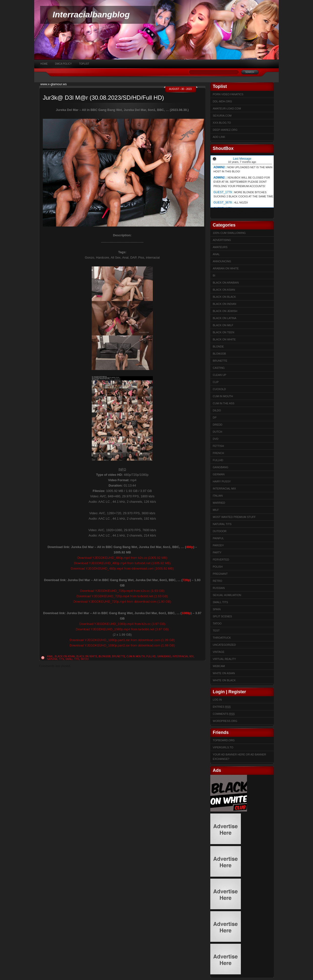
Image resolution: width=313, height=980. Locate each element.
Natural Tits (56, 659)
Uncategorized (224, 645)
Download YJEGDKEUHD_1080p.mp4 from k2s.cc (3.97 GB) (122, 624)
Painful (218, 538)
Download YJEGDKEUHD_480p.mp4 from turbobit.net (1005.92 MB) (122, 563)
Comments (224, 714)
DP (215, 418)
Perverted (221, 560)
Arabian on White (226, 268)
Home (44, 64)
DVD (216, 439)
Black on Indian (224, 304)
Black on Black (224, 297)
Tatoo (84, 659)
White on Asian (224, 673)
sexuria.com (222, 116)
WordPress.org (225, 721)
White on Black (224, 680)
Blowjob (105, 656)
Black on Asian (65, 656)
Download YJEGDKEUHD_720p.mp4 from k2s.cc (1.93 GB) (122, 591)
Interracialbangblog (91, 14)
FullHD (151, 656)
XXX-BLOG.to (222, 123)
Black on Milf (223, 325)
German (219, 474)
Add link (219, 137)
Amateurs (220, 247)
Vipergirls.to (223, 747)
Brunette (119, 656)
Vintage (218, 652)
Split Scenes (222, 616)
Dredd (218, 425)
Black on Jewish (225, 311)
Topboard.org (224, 740)
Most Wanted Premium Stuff (234, 517)
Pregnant (220, 574)
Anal (50, 656)
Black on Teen (224, 332)
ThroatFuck (222, 638)
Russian (219, 588)
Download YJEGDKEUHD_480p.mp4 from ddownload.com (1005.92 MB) (122, 568)
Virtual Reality (224, 659)
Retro (218, 581)
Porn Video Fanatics (228, 94)
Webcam (219, 666)
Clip (216, 382)
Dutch (218, 432)
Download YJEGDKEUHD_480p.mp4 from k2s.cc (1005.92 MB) (122, 558)
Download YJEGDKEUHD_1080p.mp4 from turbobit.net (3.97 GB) (122, 629)
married (219, 503)
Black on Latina (224, 318)
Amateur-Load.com (227, 108)
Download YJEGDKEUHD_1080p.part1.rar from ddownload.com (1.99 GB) (122, 640)
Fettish (218, 446)
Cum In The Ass (224, 403)
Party (217, 552)
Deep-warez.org (225, 130)
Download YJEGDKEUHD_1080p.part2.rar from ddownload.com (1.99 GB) (122, 645)
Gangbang (164, 656)
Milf (216, 510)
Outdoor (220, 531)
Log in (217, 700)
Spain (217, 609)
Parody (218, 545)
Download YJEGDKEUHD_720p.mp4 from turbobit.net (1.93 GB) (122, 596)
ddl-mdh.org (222, 101)
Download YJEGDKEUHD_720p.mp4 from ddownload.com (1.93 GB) (122, 602)
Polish (218, 567)
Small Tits (72, 659)
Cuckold (219, 389)
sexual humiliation (227, 595)
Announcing (222, 261)
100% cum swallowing (229, 233)
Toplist (84, 64)
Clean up (219, 375)
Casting (219, 368)
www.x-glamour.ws (54, 84)
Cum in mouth (136, 656)
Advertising (222, 240)
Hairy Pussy (222, 481)
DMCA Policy (63, 64)
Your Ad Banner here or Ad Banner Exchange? (239, 757)
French (218, 453)
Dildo (217, 410)
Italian (218, 496)
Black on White (87, 656)
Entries (222, 707)
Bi (214, 275)
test (216, 631)
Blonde (218, 347)
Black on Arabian (226, 283)
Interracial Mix (183, 656)
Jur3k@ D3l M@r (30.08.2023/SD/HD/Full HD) (103, 98)
